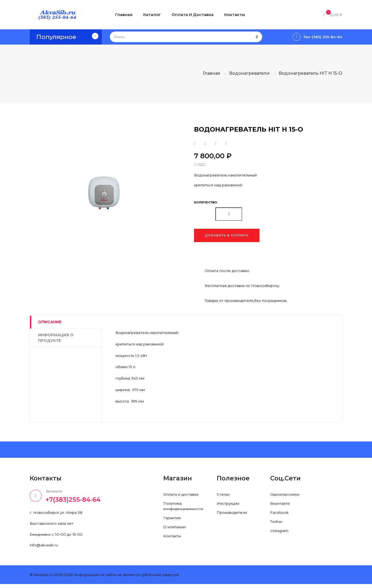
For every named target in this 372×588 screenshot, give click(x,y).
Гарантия (172, 521)
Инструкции (228, 506)
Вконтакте (280, 506)
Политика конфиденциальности (184, 509)
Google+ (216, 144)
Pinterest (226, 144)
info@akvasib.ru (44, 549)
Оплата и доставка (181, 497)
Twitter (277, 524)
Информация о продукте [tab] (56, 338)
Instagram (280, 534)
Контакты (172, 539)
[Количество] (229, 215)
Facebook (279, 515)
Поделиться (195, 144)
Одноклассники (286, 497)
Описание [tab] (50, 323)
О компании (175, 530)
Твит (205, 144)
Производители (232, 515)
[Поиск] (186, 37)
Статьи (223, 497)
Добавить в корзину (227, 236)
